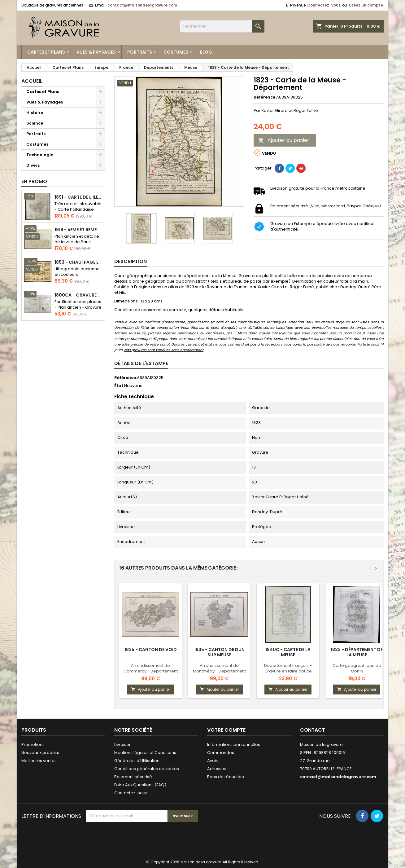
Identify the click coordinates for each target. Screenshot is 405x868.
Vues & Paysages (96, 52)
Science (35, 123)
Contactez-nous (131, 793)
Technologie (40, 155)
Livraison (123, 745)
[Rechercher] (222, 26)
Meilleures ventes (39, 761)
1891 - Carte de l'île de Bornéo (78, 197)
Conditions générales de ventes (147, 769)
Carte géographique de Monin (357, 668)
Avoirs (213, 761)
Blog (206, 52)
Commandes (221, 753)
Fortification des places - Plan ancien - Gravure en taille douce (78, 307)
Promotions (33, 745)
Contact (313, 730)
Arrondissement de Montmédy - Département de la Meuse (219, 671)
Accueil (32, 81)
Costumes (176, 52)
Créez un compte (366, 5)
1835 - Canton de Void (151, 650)
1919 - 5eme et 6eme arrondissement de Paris (78, 230)
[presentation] (133, 837)
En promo (34, 181)
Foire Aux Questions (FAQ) (140, 785)
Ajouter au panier (284, 140)
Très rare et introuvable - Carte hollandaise (78, 207)
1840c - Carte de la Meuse (288, 652)
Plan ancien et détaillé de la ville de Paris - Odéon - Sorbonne (77, 242)
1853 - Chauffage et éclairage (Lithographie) (78, 262)
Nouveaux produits (40, 753)
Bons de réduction (226, 777)
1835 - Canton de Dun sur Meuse (219, 652)
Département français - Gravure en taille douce (288, 668)
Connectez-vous (324, 5)
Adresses (217, 769)
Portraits (140, 52)
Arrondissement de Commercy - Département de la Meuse (151, 671)
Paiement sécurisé (133, 777)
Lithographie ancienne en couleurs (77, 272)
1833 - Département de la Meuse (357, 652)
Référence (264, 97)
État (119, 386)
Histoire (35, 113)
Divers (33, 165)
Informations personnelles (234, 745)
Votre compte (226, 730)
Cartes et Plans (46, 52)
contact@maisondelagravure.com (142, 5)
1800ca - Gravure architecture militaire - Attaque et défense (78, 295)
